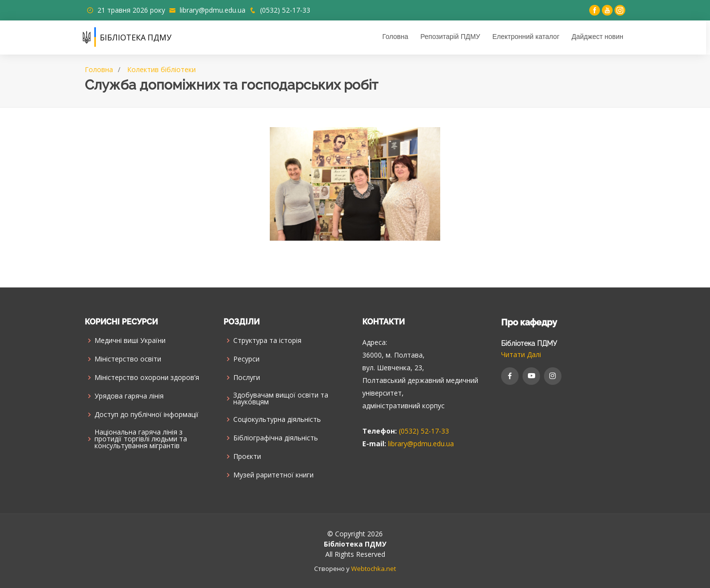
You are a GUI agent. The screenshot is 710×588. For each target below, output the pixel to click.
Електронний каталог (528, 37)
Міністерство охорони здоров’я (147, 378)
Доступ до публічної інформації (147, 415)
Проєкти (247, 456)
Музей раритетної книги (273, 475)
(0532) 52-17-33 (285, 10)
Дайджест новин (599, 37)
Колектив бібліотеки (161, 69)
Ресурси (246, 359)
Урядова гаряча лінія (129, 396)
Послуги (247, 378)
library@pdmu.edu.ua (213, 10)
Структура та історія (267, 341)
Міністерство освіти (128, 359)
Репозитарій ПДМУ (452, 37)
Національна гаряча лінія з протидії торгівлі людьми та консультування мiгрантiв (141, 439)
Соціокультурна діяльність (277, 419)
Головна (397, 37)
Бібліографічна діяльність (276, 438)
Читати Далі (521, 354)
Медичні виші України (130, 341)
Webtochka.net (374, 569)
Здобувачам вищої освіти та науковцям (281, 398)
